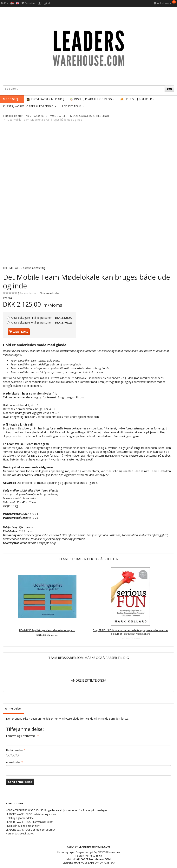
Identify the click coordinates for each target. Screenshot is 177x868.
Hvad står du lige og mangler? (23, 826)
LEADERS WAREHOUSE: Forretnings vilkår (29, 822)
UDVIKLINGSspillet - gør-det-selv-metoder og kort (47, 630)
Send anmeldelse (20, 782)
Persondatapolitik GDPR (20, 834)
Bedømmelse (14, 750)
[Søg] (169, 89)
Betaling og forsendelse (20, 818)
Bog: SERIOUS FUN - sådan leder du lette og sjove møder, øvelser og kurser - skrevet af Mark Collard (131, 632)
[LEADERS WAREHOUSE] (88, 48)
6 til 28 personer (42, 322)
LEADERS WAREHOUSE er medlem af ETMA (30, 830)
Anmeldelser (13, 708)
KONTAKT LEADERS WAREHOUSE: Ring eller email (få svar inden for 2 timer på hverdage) (56, 810)
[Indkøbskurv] (165, 3)
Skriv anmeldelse (50, 293)
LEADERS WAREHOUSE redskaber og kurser (31, 814)
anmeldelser (28, 293)
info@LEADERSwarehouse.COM (91, 859)
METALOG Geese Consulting (27, 268)
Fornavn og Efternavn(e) (21, 736)
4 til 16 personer (42, 318)
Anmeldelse (13, 762)
